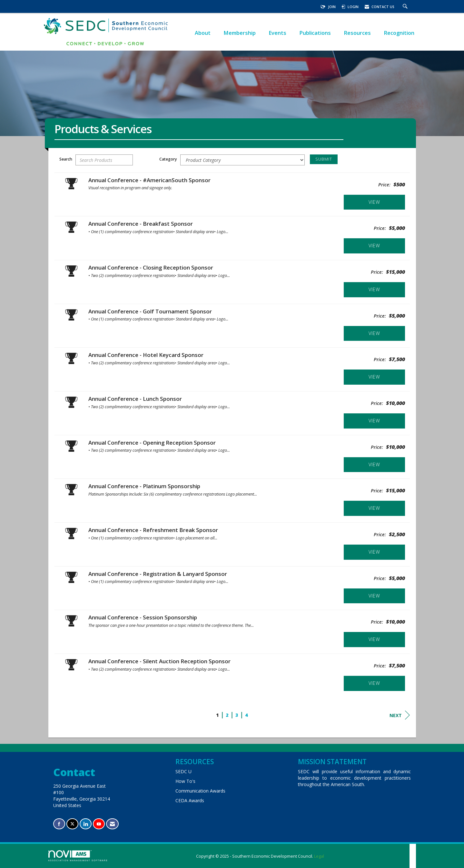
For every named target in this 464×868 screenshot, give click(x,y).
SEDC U (183, 771)
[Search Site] (406, 7)
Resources (357, 33)
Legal (319, 856)
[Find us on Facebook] (59, 824)
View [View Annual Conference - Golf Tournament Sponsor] (374, 333)
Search (66, 159)
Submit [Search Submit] (324, 159)
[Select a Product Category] (242, 160)
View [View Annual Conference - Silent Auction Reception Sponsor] (374, 683)
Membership (240, 33)
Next (400, 715)
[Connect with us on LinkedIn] (86, 824)
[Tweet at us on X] (72, 824)
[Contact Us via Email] (112, 824)
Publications (315, 33)
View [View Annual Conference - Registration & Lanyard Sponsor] (374, 596)
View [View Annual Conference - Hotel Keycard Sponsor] (374, 377)
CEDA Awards (190, 800)
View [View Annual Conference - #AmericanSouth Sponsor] (374, 202)
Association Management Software (78, 856)
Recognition (399, 33)
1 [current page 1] (217, 715)
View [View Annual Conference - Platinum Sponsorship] (374, 508)
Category (168, 159)
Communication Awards (200, 791)
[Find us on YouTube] (99, 824)
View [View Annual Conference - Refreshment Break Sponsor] (374, 552)
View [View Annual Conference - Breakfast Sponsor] (374, 246)
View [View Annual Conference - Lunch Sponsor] (374, 421)
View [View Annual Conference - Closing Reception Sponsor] (374, 289)
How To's (185, 781)
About (203, 33)
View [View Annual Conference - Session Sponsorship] (374, 639)
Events (277, 33)
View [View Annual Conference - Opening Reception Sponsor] (374, 464)
